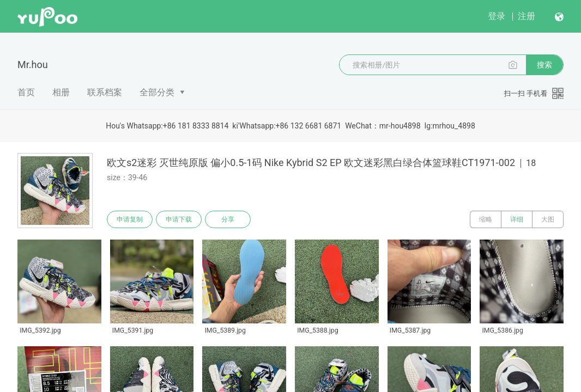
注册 (526, 16)
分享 (228, 219)
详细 (517, 219)
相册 (61, 92)
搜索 (544, 65)
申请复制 (130, 219)
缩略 (486, 219)
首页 (26, 92)
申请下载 (179, 219)
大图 (548, 219)
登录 (497, 16)
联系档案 (105, 92)
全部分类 (157, 92)
